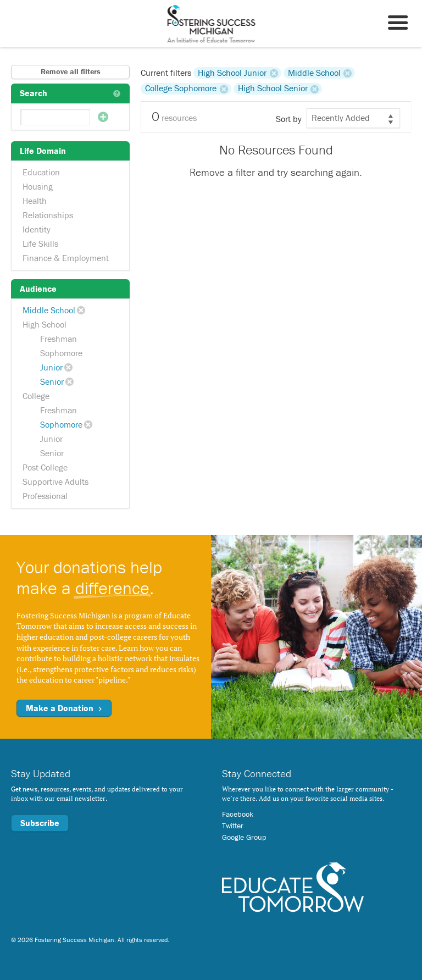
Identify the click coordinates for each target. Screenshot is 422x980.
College (36, 396)
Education (41, 172)
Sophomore (61, 353)
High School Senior (273, 88)
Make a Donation (64, 708)
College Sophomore (181, 88)
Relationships (48, 215)
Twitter (233, 826)
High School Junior (232, 73)
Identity (37, 229)
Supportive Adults (55, 481)
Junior (51, 367)
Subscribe (40, 823)
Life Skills (40, 243)
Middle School (49, 310)
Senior (52, 381)
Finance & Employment (66, 258)
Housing (38, 186)
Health (35, 201)
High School (45, 324)
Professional (45, 496)
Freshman (59, 339)
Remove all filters (71, 71)
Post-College (45, 467)
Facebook (238, 814)
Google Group (244, 837)
